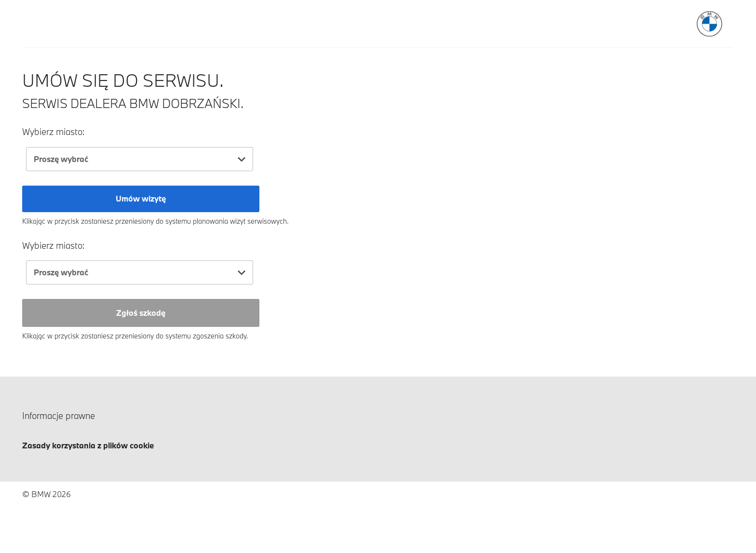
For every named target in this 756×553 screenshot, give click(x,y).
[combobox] (140, 159)
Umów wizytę (141, 198)
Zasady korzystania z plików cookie (88, 445)
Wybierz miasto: (54, 132)
